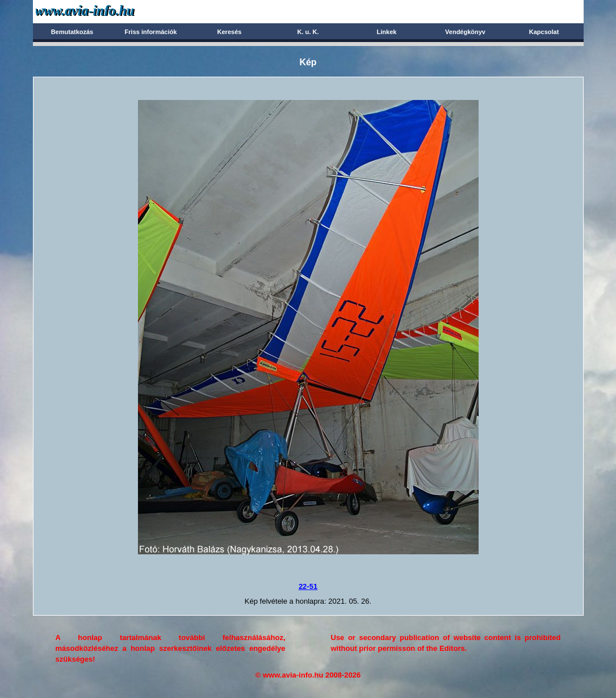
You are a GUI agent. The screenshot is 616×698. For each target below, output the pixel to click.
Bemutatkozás (72, 32)
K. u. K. (308, 32)
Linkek (387, 32)
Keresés (230, 32)
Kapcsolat (544, 32)
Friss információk (151, 32)
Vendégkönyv (465, 32)
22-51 (308, 586)
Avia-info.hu (105, 11)
